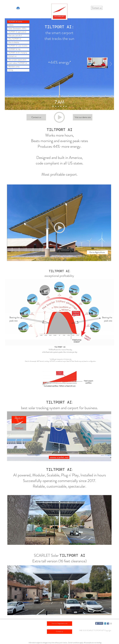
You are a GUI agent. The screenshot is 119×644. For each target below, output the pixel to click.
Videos (11, 25)
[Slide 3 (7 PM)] (61, 106)
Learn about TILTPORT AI (18, 63)
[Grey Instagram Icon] (111, 624)
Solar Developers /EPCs (17, 29)
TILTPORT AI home (15, 22)
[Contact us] (97, 8)
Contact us (12, 56)
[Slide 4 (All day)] (66, 106)
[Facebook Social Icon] (108, 624)
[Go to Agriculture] (97, 252)
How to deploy (14, 42)
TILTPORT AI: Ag (14, 49)
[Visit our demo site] (83, 117)
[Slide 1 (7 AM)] (53, 106)
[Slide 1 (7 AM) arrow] (56, 106)
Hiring (11, 70)
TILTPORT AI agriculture (17, 32)
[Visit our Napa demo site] (59, 624)
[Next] (111, 64)
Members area (14, 67)
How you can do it (15, 36)
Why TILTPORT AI (15, 39)
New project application (17, 60)
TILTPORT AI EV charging (18, 53)
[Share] (99, 623)
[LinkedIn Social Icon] (105, 624)
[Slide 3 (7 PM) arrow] (63, 106)
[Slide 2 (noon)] (58, 106)
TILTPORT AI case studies (18, 46)
